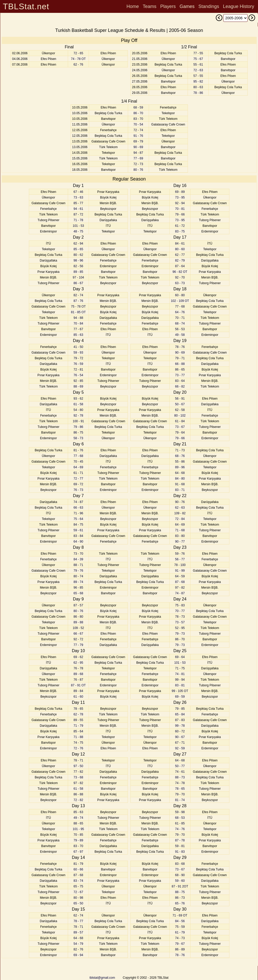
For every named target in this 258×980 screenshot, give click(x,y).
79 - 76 (78, 571)
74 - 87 (78, 502)
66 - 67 (78, 634)
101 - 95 (78, 829)
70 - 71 (180, 318)
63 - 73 (180, 283)
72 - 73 (138, 164)
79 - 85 (180, 709)
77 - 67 (78, 329)
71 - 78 (78, 220)
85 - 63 (78, 335)
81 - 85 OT (78, 312)
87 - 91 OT (78, 685)
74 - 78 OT (78, 59)
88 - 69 (78, 386)
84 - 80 (180, 479)
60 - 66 (78, 869)
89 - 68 (78, 674)
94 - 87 (138, 153)
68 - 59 (138, 107)
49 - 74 (78, 818)
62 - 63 (180, 508)
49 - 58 (180, 335)
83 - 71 (180, 490)
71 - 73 (180, 450)
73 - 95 (180, 197)
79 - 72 (78, 358)
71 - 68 (180, 530)
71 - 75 (180, 668)
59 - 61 (78, 530)
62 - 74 (78, 915)
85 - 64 (78, 731)
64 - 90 (78, 542)
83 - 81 (180, 685)
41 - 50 (78, 347)
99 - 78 (180, 726)
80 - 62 (78, 255)
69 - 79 (138, 141)
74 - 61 (180, 772)
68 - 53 (180, 818)
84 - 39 (78, 559)
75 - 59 (180, 927)
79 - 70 (180, 794)
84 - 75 (78, 525)
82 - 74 (78, 295)
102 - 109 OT (180, 301)
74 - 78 (180, 783)
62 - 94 (78, 244)
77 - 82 (78, 772)
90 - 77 (180, 542)
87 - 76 (78, 301)
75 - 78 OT (78, 307)
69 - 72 (78, 484)
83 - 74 (78, 881)
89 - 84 (78, 691)
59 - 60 (180, 881)
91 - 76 (138, 136)
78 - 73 (180, 617)
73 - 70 (78, 554)
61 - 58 (78, 404)
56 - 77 (180, 559)
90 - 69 (138, 147)
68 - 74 (180, 323)
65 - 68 (78, 593)
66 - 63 (78, 508)
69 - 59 (180, 697)
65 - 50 (78, 903)
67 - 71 (180, 743)
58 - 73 (78, 438)
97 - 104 (78, 277)
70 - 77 (180, 611)
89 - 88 (78, 622)
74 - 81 (180, 674)
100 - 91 (78, 421)
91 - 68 (180, 484)
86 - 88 (78, 794)
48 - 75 (78, 231)
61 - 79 (180, 932)
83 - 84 (78, 536)
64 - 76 (180, 312)
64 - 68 (78, 938)
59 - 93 (78, 353)
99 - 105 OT (180, 691)
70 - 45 (78, 462)
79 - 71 (180, 358)
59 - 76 (180, 554)
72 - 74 (138, 130)
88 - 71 (78, 565)
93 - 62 (78, 399)
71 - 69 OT (180, 915)
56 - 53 (180, 329)
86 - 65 (180, 370)
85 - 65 (78, 249)
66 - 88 (180, 364)
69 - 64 (180, 657)
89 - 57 (78, 932)
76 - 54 (78, 375)
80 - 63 (198, 87)
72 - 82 (78, 800)
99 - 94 (180, 680)
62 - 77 (180, 255)
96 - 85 (78, 588)
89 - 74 (78, 582)
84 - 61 (180, 244)
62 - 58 (180, 410)
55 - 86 (180, 462)
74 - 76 (180, 829)
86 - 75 (78, 433)
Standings (209, 6)
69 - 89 (180, 192)
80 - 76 (138, 170)
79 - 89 (78, 840)
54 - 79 (78, 944)
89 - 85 (78, 272)
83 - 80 (180, 536)
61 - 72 (180, 226)
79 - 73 (180, 634)
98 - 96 (78, 260)
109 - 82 (180, 513)
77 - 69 (138, 158)
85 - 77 (78, 203)
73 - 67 (180, 427)
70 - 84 (78, 323)
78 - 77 (78, 921)
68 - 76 (180, 456)
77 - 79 (78, 645)
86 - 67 (78, 283)
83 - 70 (138, 119)
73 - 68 (78, 777)
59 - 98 (180, 812)
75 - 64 (78, 519)
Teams (150, 6)
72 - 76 (78, 748)
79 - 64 (180, 433)
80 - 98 (78, 898)
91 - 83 (180, 852)
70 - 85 (78, 835)
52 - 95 (180, 628)
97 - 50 (78, 766)
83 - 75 (180, 231)
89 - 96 (180, 467)
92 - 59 (180, 748)
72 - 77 (78, 479)
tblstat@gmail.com (102, 978)
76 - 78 (78, 668)
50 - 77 (180, 766)
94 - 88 (78, 318)
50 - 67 (180, 404)
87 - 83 (180, 720)
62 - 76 (78, 65)
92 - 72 (78, 639)
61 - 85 (180, 823)
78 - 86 (198, 93)
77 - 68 (78, 456)
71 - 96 (78, 513)
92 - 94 (180, 203)
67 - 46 (78, 192)
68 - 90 (180, 875)
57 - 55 (198, 76)
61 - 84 (180, 421)
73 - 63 (78, 197)
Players (168, 6)
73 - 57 (180, 622)
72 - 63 (198, 70)
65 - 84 (180, 714)
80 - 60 (180, 249)
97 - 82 (78, 783)
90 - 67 (180, 737)
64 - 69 (78, 467)
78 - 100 (180, 565)
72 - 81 (78, 370)
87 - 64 (180, 266)
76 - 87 (78, 680)
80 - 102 (180, 416)
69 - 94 (78, 955)
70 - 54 (138, 124)
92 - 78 (78, 416)
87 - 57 (78, 605)
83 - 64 (180, 381)
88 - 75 (180, 892)
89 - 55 (78, 720)
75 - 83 (180, 605)
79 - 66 (180, 214)
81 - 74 (180, 800)
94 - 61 (78, 209)
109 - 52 (78, 628)
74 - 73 (180, 938)
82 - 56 (78, 266)
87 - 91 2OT (180, 886)
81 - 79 (78, 864)
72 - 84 (180, 519)
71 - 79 (78, 726)
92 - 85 (78, 381)
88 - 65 (78, 823)
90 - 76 (180, 502)
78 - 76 (180, 347)
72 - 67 (78, 892)
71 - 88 (78, 737)
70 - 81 (180, 209)
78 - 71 (78, 760)
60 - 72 (180, 731)
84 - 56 (180, 921)
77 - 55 (198, 53)
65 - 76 (180, 903)
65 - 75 (78, 886)
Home (133, 6)
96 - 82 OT (180, 272)
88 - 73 (180, 777)
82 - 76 (78, 949)
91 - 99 (180, 571)
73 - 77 (180, 375)
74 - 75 (78, 743)
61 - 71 (78, 473)
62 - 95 (78, 663)
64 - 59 (180, 576)
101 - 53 (78, 226)
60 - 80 (180, 295)
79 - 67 (180, 944)
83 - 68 (180, 864)
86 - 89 (180, 949)
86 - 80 (78, 617)
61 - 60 (78, 697)
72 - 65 (78, 53)
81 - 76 (78, 450)
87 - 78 (180, 840)
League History (239, 6)
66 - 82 (180, 386)
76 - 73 (78, 490)
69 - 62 (78, 657)
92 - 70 (180, 277)
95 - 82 (198, 82)
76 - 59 (78, 364)
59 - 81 (180, 846)
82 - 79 (180, 260)
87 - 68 (78, 875)
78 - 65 (78, 709)
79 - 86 (78, 427)
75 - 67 (198, 59)
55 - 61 (198, 65)
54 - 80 (78, 410)
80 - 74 (78, 576)
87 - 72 (78, 214)
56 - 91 (180, 399)
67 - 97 (78, 852)
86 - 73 (180, 898)
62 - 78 (78, 714)
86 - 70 (138, 113)
